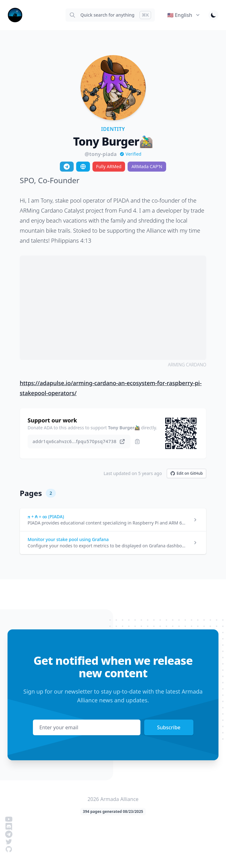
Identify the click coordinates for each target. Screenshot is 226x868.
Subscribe (169, 727)
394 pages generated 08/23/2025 (113, 811)
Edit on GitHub (187, 473)
